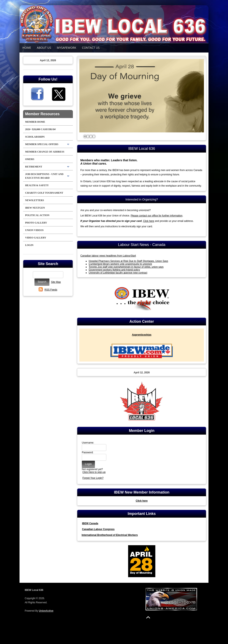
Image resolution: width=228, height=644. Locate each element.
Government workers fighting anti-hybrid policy (114, 270)
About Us (44, 48)
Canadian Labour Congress (98, 529)
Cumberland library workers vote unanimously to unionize (120, 264)
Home (27, 48)
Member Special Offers (42, 144)
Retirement (34, 167)
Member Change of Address (45, 152)
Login (29, 245)
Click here (149, 221)
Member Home (35, 122)
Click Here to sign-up (94, 472)
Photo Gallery (36, 223)
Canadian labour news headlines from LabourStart (108, 256)
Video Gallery (36, 238)
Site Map (56, 282)
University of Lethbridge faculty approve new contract (118, 273)
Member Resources (42, 114)
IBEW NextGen (35, 208)
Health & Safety (37, 185)
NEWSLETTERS (35, 200)
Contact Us (91, 48)
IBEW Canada (90, 523)
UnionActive (46, 611)
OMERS (30, 159)
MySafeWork (67, 48)
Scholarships (35, 137)
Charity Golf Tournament (44, 193)
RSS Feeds (51, 290)
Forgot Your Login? (93, 478)
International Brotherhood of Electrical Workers (110, 535)
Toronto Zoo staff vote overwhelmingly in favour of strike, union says (126, 267)
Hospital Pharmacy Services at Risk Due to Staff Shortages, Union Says (128, 261)
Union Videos (34, 230)
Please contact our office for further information (156, 216)
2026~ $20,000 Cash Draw (40, 129)
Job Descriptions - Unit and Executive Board (44, 176)
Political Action (37, 215)
